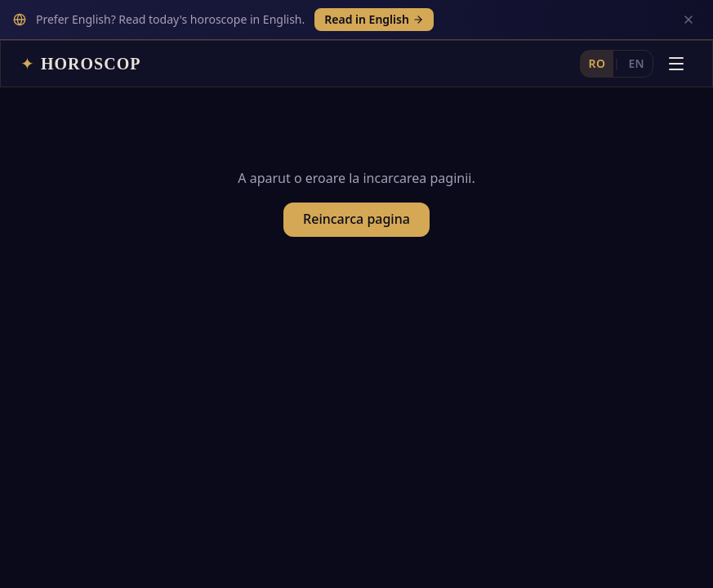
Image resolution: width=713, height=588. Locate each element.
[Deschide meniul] (676, 24)
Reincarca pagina (356, 186)
